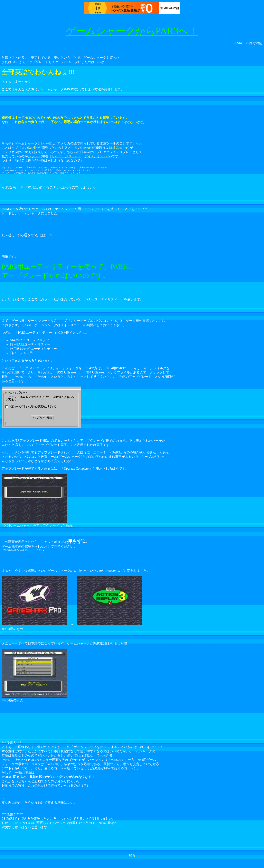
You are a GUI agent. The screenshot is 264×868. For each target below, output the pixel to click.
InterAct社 (88, 148)
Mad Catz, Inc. (119, 148)
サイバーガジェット (66, 156)
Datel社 (33, 148)
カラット (34, 156)
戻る (132, 855)
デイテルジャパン (97, 156)
